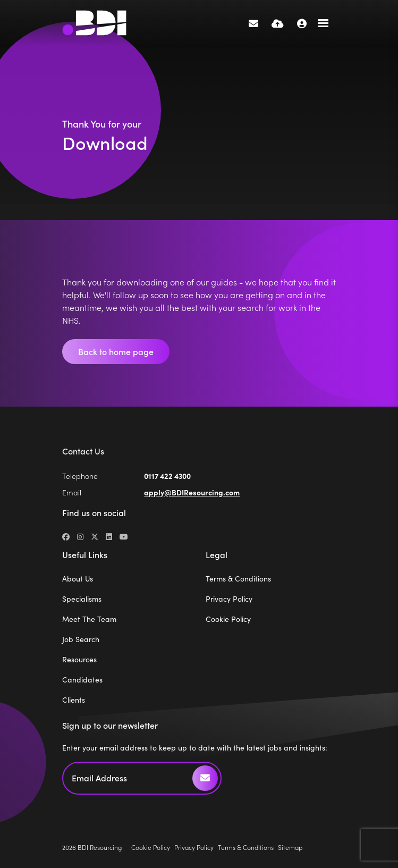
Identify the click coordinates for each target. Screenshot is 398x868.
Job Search (81, 639)
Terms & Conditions (238, 579)
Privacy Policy (229, 599)
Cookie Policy (228, 619)
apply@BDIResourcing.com (192, 492)
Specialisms (82, 599)
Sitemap (290, 847)
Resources (79, 659)
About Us (78, 579)
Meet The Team (89, 619)
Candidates (82, 680)
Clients (74, 700)
